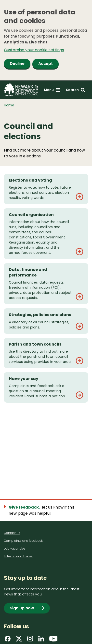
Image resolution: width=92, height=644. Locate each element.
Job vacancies (15, 548)
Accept (46, 64)
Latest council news (18, 556)
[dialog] (46, 40)
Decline (17, 64)
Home (9, 105)
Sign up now (22, 608)
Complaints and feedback (23, 541)
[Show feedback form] (46, 510)
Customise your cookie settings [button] (34, 50)
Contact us (12, 533)
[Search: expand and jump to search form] (76, 90)
